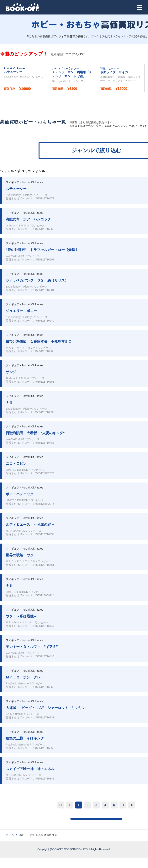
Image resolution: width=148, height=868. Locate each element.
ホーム (10, 845)
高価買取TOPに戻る (98, 824)
